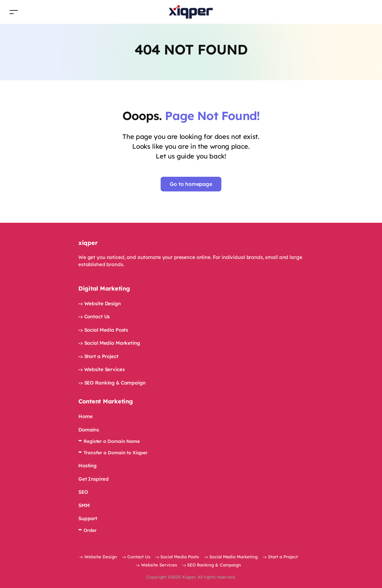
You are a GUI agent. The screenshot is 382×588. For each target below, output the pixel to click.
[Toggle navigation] (14, 12)
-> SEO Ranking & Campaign (112, 383)
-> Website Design (100, 303)
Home (85, 416)
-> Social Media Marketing (109, 343)
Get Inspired (93, 479)
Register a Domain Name (112, 441)
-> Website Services (101, 369)
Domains (89, 430)
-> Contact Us (94, 317)
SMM (84, 505)
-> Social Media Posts (103, 330)
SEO (83, 492)
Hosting (88, 466)
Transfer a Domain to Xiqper (116, 453)
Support (88, 518)
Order (90, 530)
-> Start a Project (98, 356)
